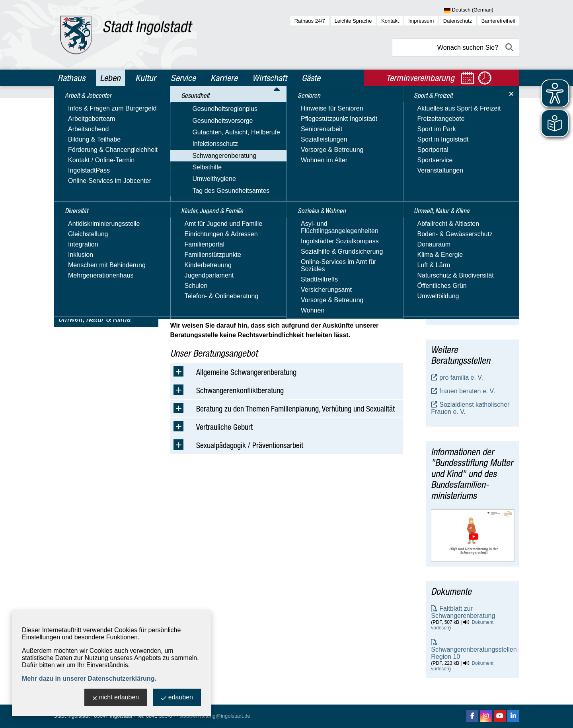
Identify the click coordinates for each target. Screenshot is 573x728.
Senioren (72, 267)
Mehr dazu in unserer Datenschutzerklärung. (89, 678)
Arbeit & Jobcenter (88, 107)
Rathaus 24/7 (310, 21)
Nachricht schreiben (459, 309)
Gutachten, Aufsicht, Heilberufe (102, 178)
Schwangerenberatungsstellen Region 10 (474, 653)
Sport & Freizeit (83, 301)
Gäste (311, 78)
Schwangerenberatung (90, 201)
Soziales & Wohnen (89, 284)
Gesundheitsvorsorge (88, 166)
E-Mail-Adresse (453, 302)
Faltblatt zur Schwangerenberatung (463, 612)
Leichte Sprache (353, 21)
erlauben (177, 698)
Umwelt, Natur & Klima (94, 318)
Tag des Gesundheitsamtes (97, 236)
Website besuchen (457, 316)
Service (183, 78)
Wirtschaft (270, 78)
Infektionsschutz (81, 189)
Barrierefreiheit (498, 21)
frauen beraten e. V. (467, 391)
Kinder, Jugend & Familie (97, 250)
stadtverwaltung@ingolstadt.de (215, 716)
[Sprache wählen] (482, 10)
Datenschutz (458, 21)
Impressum (421, 21)
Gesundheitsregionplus (91, 155)
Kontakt (390, 21)
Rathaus (71, 78)
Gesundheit (76, 141)
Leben (110, 78)
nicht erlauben (116, 698)
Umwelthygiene (80, 224)
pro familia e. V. (461, 378)
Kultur (146, 78)
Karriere (224, 78)
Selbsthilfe (73, 213)
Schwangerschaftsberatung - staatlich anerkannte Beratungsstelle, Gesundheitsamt (472, 255)
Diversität (73, 124)
